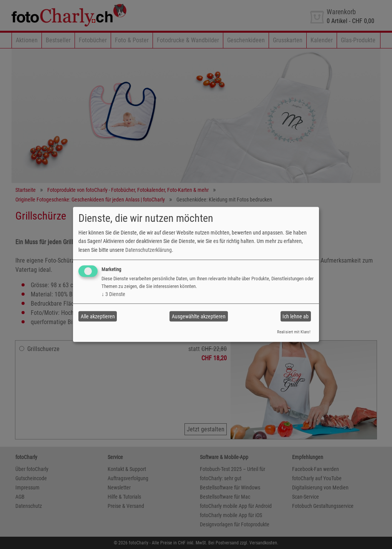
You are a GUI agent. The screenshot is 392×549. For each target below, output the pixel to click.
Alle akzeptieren (98, 316)
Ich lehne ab (296, 316)
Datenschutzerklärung (149, 250)
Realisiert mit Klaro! (294, 332)
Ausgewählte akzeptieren (199, 316)
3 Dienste (113, 294)
